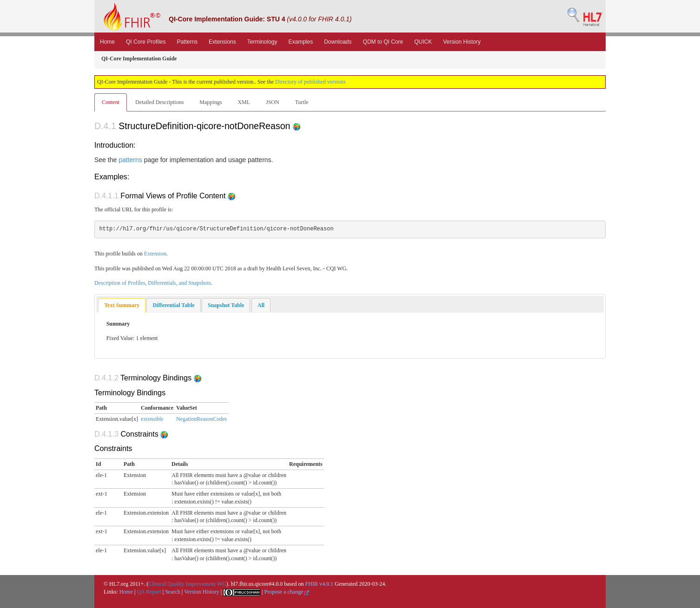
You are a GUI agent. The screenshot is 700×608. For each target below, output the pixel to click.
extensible (152, 419)
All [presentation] (261, 305)
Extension (155, 254)
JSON (273, 102)
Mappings (211, 102)
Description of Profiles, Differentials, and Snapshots (153, 283)
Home (107, 42)
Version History (462, 42)
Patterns (187, 42)
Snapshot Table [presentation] (226, 305)
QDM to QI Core (383, 42)
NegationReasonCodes (201, 419)
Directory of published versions (310, 82)
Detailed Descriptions (159, 102)
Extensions (222, 42)
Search (173, 592)
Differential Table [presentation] (173, 305)
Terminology (262, 42)
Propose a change (287, 592)
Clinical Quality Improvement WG (187, 584)
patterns (130, 160)
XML (244, 102)
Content (111, 102)
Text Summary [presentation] (122, 305)
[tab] (122, 305)
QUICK (423, 42)
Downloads (338, 42)
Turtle (302, 102)
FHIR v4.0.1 (319, 584)
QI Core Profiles (146, 42)
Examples (300, 42)
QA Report (149, 592)
